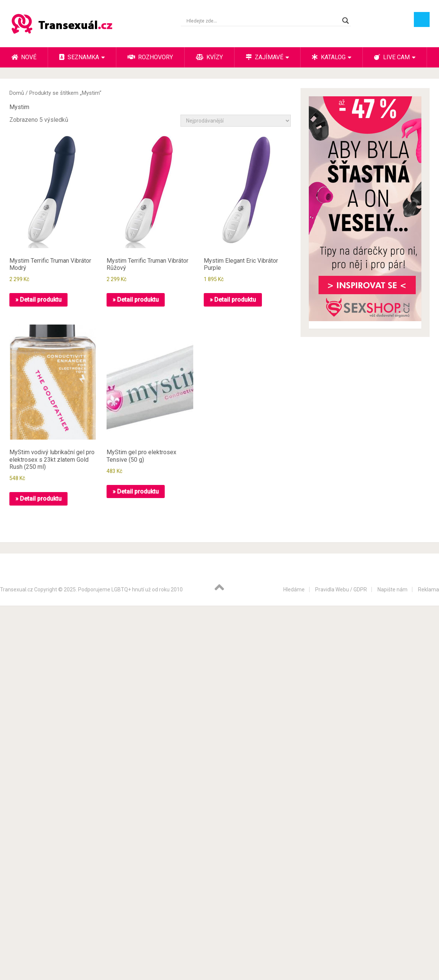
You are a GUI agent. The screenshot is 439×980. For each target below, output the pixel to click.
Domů (17, 93)
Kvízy (209, 57)
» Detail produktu (38, 300)
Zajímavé (265, 57)
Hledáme (294, 589)
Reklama (428, 589)
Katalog (329, 57)
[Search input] (262, 21)
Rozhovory (150, 57)
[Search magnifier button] (346, 21)
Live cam (392, 57)
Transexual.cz (17, 589)
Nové (24, 57)
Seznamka (79, 57)
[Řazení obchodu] (236, 121)
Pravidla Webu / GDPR (341, 589)
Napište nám (392, 589)
